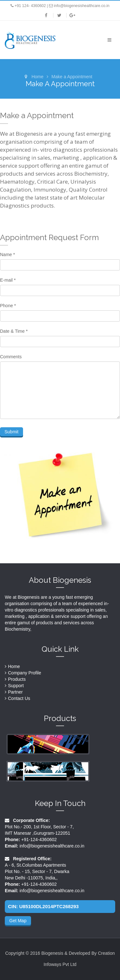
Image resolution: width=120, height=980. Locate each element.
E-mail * (8, 280)
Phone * (8, 306)
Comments (11, 357)
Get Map (18, 921)
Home (37, 77)
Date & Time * (14, 331)
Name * (8, 254)
